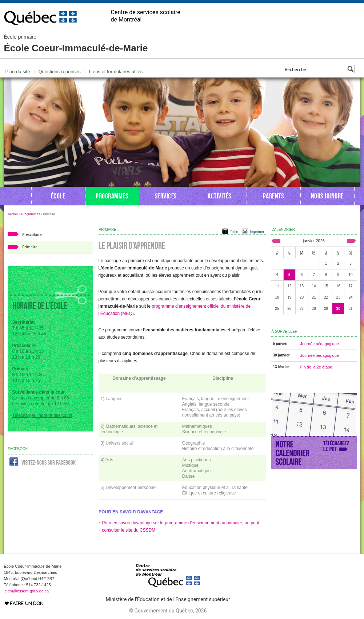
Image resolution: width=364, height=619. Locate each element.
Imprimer (257, 232)
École (58, 196)
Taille (234, 232)
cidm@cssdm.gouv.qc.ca (27, 591)
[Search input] (315, 69)
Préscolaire (32, 235)
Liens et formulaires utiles (116, 72)
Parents (273, 196)
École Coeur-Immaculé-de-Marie (76, 44)
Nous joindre (327, 196)
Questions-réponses (59, 72)
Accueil (13, 214)
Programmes (112, 196)
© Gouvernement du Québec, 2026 (168, 611)
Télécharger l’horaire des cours (42, 415)
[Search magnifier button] (350, 69)
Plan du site (18, 72)
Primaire (30, 247)
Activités (219, 196)
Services (166, 196)
